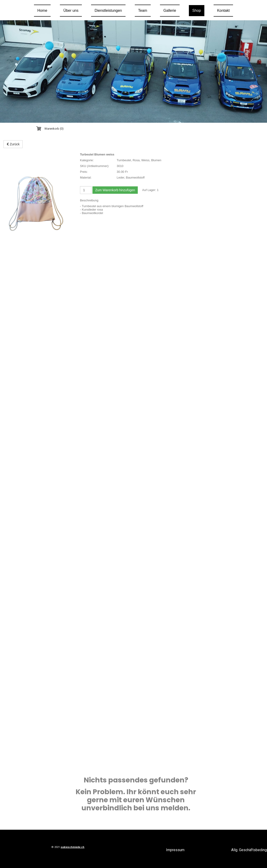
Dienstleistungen (108, 10)
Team (143, 10)
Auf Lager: (149, 190)
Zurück (13, 144)
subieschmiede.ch (72, 847)
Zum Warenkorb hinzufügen (115, 190)
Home (42, 10)
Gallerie (170, 10)
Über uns (71, 10)
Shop (197, 10)
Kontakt (223, 10)
